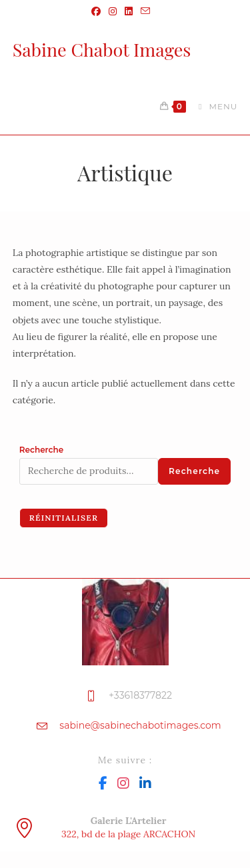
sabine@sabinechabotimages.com (140, 725)
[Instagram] (123, 783)
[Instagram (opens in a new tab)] (113, 11)
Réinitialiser (64, 518)
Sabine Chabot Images (102, 49)
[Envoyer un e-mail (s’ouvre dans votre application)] (143, 11)
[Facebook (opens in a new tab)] (96, 11)
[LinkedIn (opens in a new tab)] (129, 11)
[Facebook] (103, 783)
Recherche (41, 450)
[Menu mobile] (213, 106)
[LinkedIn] (145, 783)
